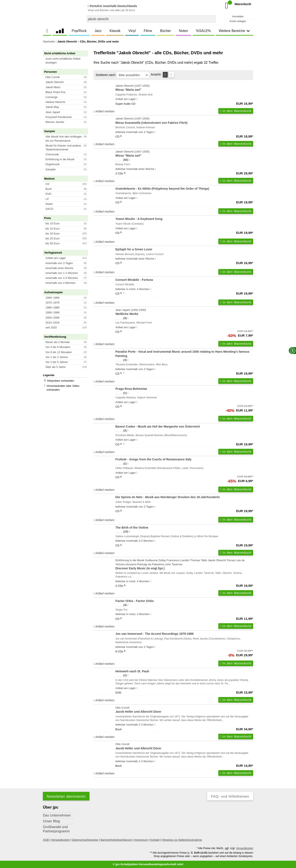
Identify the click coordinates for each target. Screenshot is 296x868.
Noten (183, 31)
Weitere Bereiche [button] (234, 31)
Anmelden (238, 17)
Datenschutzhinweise (85, 840)
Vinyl (132, 31)
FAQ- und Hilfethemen (230, 796)
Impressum (141, 840)
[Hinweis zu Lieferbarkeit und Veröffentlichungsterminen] (137, 99)
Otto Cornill (184, 710)
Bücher (165, 31)
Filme (148, 31)
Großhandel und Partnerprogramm (56, 829)
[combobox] (151, 19)
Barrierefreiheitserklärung (116, 840)
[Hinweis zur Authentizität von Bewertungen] (129, 160)
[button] (67, 61)
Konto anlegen (238, 21)
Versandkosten (60, 840)
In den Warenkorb (236, 111)
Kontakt (155, 840)
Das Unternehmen (57, 815)
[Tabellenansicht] (165, 75)
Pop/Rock (79, 31)
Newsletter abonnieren (66, 796)
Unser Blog (51, 821)
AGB (46, 840)
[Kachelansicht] (171, 75)
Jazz (98, 31)
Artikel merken (104, 111)
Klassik (115, 31)
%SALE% (203, 31)
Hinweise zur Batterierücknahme (182, 840)
